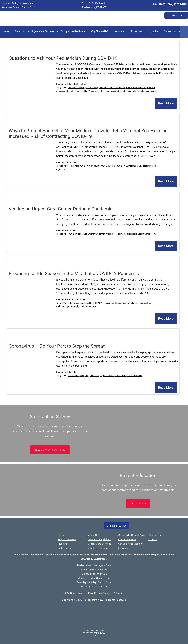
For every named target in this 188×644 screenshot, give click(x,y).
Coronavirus (95, 166)
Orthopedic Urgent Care (131, 535)
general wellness (130, 303)
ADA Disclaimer (73, 593)
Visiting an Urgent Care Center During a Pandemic (61, 209)
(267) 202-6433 (176, 4)
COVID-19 (72, 84)
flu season (109, 303)
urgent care (61, 169)
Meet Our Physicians (99, 540)
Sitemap (119, 593)
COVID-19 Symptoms (126, 166)
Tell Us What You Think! (50, 450)
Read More (166, 103)
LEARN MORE (138, 504)
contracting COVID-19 (78, 166)
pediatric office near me (102, 91)
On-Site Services (127, 540)
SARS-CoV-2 (121, 376)
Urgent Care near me (147, 234)
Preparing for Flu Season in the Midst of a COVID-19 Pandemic (74, 274)
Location (156, 31)
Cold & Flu (72, 300)
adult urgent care (76, 303)
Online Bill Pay (176, 15)
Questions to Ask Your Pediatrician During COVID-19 (63, 58)
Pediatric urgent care (66, 307)
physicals (80, 307)
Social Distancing (135, 376)
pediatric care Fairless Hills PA (112, 88)
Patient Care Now (76, 88)
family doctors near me (147, 166)
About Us (20, 31)
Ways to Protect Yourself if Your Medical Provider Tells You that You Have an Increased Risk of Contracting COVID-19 (88, 134)
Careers (153, 540)
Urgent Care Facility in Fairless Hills (121, 234)
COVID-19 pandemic (78, 234)
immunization (145, 303)
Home (6, 31)
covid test (89, 303)
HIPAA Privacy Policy (98, 593)
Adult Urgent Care (98, 548)
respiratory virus (107, 376)
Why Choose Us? (100, 31)
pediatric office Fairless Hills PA (76, 91)
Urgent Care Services (43, 31)
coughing (85, 376)
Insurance (63, 544)
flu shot (118, 303)
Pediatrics (82, 84)
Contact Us (172, 31)
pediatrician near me (149, 91)
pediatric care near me (136, 88)
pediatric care (91, 88)
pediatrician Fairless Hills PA (126, 91)
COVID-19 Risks (108, 166)
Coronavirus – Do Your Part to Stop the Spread (57, 346)
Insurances (121, 31)
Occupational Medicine (74, 31)
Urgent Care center (96, 234)
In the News (139, 31)
